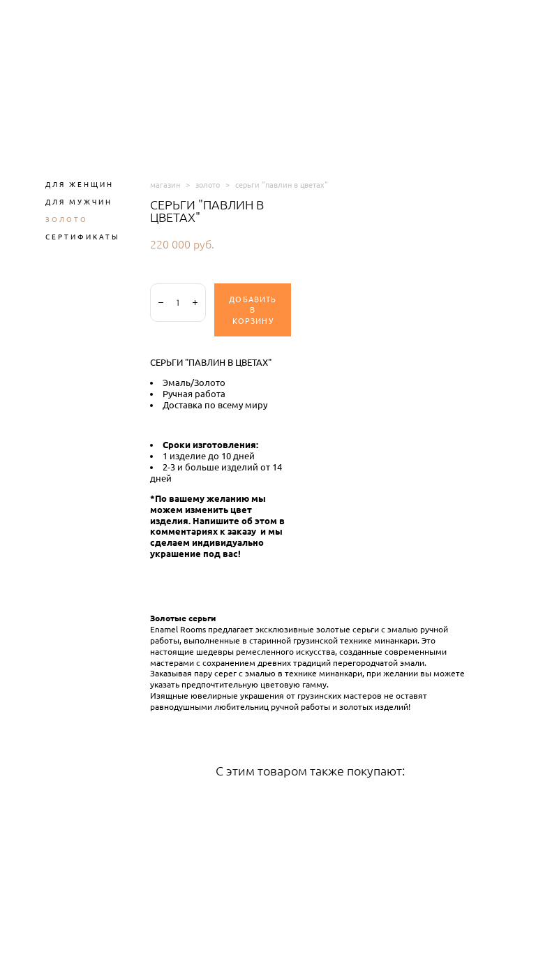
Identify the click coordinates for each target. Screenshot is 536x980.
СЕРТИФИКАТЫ (83, 237)
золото (208, 185)
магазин (165, 185)
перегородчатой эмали (379, 663)
